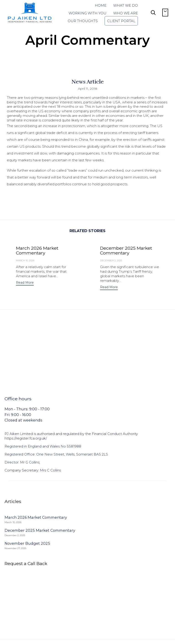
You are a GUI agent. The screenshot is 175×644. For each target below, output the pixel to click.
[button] (25, 283)
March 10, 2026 (25, 260)
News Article (88, 82)
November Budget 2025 (27, 543)
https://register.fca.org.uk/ (26, 438)
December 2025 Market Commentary (126, 251)
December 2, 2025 (111, 260)
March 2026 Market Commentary (37, 251)
